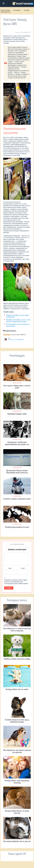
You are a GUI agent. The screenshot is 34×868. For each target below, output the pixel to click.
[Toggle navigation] (4, 3)
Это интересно (17, 10)
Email (23, 568)
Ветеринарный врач (16, 340)
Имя (10, 568)
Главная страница (5, 10)
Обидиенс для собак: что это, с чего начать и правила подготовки (18, 321)
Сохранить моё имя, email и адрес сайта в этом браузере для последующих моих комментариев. (16, 582)
